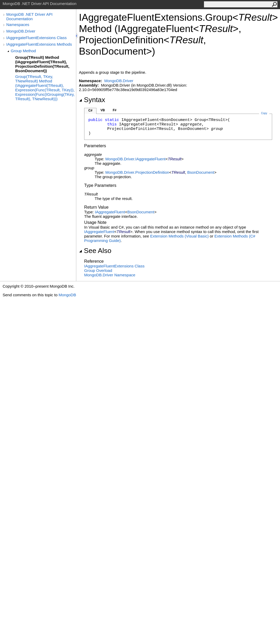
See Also (95, 251)
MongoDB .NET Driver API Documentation (29, 17)
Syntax (92, 100)
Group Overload (98, 270)
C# (90, 110)
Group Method (23, 51)
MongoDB (67, 295)
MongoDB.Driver (21, 31)
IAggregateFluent (110, 212)
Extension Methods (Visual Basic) (179, 236)
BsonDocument (201, 172)
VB (103, 110)
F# (115, 110)
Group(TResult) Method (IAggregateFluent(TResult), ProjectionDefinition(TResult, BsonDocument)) (42, 64)
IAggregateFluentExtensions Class (36, 38)
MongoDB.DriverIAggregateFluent (135, 159)
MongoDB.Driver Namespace (110, 275)
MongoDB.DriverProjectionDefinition (137, 172)
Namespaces (18, 25)
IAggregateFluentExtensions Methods (39, 44)
